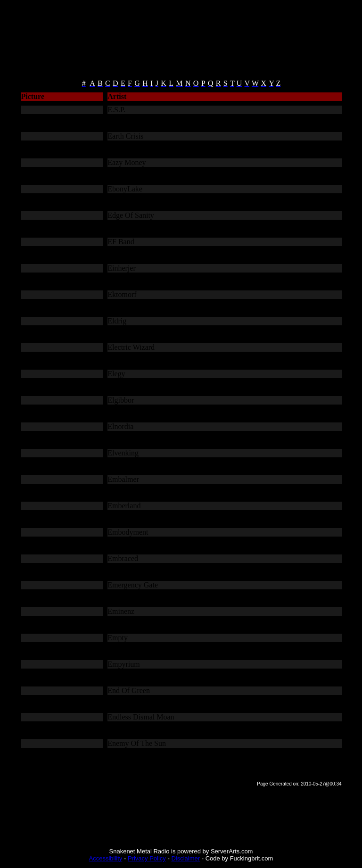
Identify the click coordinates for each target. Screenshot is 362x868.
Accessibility (106, 858)
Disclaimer (185, 858)
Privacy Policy (147, 858)
